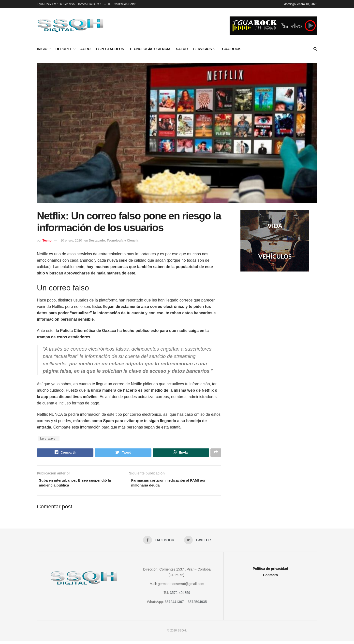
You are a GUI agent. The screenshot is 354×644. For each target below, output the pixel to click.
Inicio (42, 49)
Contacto (271, 578)
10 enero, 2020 (71, 240)
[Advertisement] (275, 316)
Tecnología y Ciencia (150, 49)
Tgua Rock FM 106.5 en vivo (56, 4)
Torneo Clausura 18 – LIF (94, 4)
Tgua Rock (230, 49)
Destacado (97, 240)
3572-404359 (180, 596)
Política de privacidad (270, 572)
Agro (85, 49)
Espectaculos (110, 49)
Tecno (47, 240)
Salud (182, 49)
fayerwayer (49, 439)
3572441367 (174, 605)
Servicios (203, 49)
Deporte (64, 49)
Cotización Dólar (125, 4)
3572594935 (197, 605)
